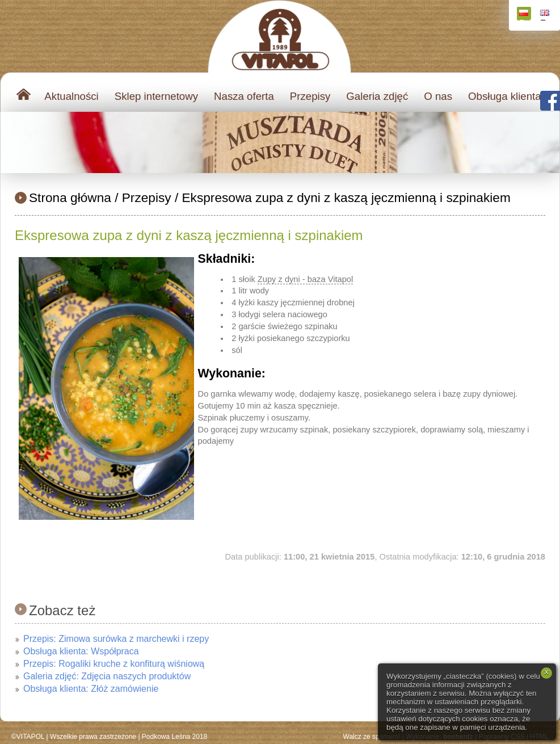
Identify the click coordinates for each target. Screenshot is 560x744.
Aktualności (71, 96)
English (546, 15)
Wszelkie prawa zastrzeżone (93, 737)
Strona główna (70, 197)
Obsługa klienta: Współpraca (81, 651)
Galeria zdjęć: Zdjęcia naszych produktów (107, 676)
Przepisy (310, 96)
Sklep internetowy (156, 96)
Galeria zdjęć (377, 96)
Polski (525, 15)
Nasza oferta (244, 96)
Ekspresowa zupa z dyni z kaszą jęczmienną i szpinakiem (346, 197)
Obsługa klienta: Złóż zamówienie (91, 689)
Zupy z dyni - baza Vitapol (305, 279)
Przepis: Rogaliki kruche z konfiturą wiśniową (114, 664)
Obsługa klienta (505, 96)
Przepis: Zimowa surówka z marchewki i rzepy (116, 639)
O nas (438, 96)
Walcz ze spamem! (372, 737)
